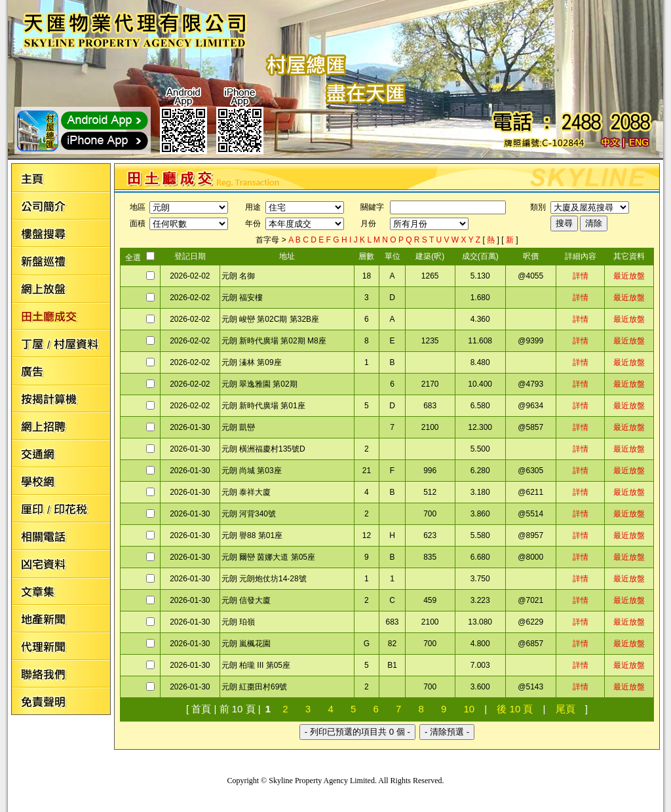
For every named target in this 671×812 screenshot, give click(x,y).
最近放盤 (629, 276)
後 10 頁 (515, 709)
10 (469, 709)
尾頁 (566, 709)
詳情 (581, 276)
